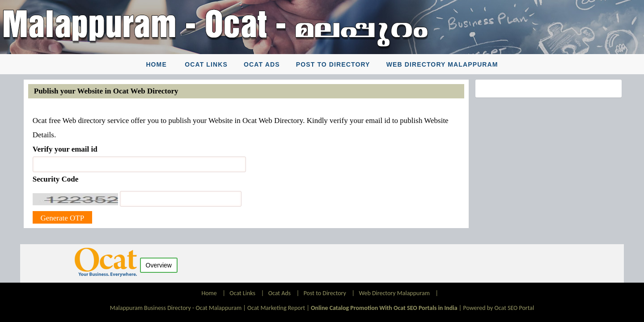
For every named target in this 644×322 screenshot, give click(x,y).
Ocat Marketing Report (276, 308)
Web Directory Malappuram (442, 64)
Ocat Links (206, 64)
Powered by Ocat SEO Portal (498, 308)
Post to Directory (333, 64)
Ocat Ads (262, 64)
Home (156, 64)
